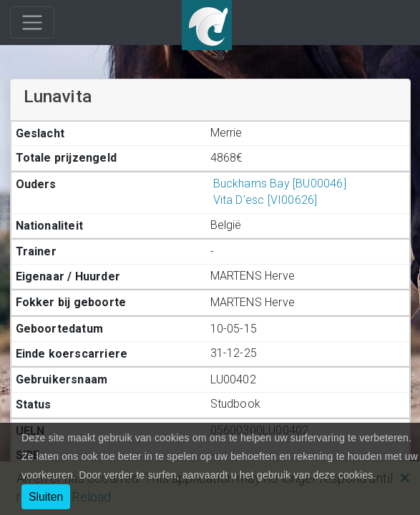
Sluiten (46, 497)
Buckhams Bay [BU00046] (278, 183)
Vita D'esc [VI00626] (264, 200)
